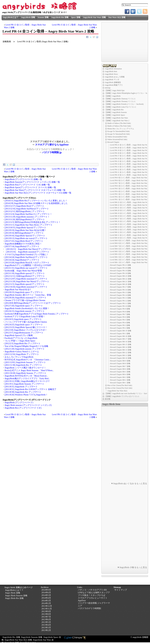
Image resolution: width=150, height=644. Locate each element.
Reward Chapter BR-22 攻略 (121, 279)
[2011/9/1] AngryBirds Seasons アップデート (24, 384)
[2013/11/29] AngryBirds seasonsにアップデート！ (27, 217)
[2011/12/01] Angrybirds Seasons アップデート (25, 362)
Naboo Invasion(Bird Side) (117, 137)
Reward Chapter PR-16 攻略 (121, 290)
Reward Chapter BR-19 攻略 (121, 331)
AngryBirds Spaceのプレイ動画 (19, 335)
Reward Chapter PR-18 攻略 (121, 273)
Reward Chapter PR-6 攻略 (120, 317)
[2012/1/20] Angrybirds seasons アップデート (25, 349)
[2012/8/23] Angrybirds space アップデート (24, 292)
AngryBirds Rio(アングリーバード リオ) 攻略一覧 (27, 185)
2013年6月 (46, 620)
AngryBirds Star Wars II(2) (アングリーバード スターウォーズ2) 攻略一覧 (38, 193)
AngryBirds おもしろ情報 (115, 77)
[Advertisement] (27, 119)
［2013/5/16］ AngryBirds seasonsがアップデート (27, 252)
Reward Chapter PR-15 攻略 (121, 292)
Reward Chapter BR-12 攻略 (121, 353)
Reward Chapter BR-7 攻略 (120, 366)
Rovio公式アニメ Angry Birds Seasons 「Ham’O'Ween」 (30, 370)
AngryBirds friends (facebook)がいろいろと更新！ (27, 308)
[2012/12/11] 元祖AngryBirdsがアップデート (25, 276)
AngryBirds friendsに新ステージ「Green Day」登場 (28, 295)
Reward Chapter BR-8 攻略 (120, 363)
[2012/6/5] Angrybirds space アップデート (23, 319)
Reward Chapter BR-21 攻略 (121, 282)
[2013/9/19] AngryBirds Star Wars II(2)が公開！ (26, 230)
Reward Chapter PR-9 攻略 (120, 309)
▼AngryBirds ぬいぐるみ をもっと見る (129, 484)
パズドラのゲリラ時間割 (89, 608)
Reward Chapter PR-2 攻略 (120, 328)
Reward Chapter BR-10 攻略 (121, 358)
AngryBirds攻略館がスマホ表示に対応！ (23, 244)
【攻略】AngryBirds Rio (114, 110)
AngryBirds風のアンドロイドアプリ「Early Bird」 (28, 379)
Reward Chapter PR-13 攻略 (121, 298)
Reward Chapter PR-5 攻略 (120, 320)
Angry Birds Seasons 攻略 (16, 596)
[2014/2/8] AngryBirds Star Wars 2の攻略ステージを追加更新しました (36, 203)
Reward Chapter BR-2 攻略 (120, 380)
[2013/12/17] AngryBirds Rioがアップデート (24, 206)
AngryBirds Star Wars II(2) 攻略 (18, 640)
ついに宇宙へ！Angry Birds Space (20, 341)
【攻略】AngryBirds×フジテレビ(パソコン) (122, 396)
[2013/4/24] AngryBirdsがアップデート (22, 260)
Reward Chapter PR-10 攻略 (121, 306)
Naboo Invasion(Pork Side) (117, 139)
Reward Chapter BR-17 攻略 (121, 339)
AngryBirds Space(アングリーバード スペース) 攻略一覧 (30, 187)
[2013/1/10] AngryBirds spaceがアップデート (25, 273)
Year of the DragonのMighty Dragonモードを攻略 (27, 346)
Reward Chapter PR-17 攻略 (121, 287)
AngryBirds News (111, 74)
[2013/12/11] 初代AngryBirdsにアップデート (25, 211)
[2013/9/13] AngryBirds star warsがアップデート (26, 238)
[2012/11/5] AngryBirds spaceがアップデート (25, 284)
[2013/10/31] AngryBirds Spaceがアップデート (25, 228)
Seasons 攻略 (43, 17)
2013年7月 (46, 617)
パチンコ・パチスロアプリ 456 (92, 590)
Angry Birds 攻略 (13, 593)
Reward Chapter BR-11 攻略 (121, 355)
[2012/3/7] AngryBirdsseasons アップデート (24, 333)
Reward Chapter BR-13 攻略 (121, 350)
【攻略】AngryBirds (113, 96)
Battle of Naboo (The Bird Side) (119, 123)
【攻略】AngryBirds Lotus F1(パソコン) (120, 107)
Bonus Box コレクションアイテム (121, 129)
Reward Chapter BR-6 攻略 (120, 369)
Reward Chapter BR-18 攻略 (121, 336)
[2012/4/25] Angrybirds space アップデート (24, 325)
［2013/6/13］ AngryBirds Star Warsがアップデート (28, 249)
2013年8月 (46, 614)
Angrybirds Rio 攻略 (60, 17)
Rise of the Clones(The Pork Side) (120, 388)
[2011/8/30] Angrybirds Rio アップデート (23, 392)
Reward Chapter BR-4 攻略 (120, 374)
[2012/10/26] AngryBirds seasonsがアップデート (26, 287)
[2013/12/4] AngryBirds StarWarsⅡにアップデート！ (28, 214)
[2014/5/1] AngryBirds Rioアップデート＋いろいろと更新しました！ (36, 201)
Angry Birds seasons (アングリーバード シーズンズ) (28, 405)
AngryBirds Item (111, 71)
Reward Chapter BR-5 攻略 (120, 372)
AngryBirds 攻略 (28, 17)
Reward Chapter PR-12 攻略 (121, 301)
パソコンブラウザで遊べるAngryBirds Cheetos (26, 322)
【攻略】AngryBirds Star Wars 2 (117, 121)
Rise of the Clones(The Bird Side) (120, 385)
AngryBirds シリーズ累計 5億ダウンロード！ (25, 368)
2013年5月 (46, 622)
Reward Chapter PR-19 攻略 (121, 271)
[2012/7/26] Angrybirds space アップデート (24, 306)
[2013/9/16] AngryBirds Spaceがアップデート (25, 236)
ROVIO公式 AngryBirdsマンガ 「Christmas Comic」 (28, 360)
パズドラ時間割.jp (52, 152)
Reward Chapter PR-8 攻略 (120, 312)
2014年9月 (46, 590)
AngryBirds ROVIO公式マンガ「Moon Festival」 (27, 376)
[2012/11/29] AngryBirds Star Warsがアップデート (27, 281)
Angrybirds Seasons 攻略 (32, 637)
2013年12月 (47, 606)
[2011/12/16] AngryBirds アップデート (22, 354)
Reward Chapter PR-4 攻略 (120, 323)
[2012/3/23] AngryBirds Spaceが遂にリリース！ (26, 327)
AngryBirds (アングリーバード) (19, 402)
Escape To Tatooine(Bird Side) (119, 131)
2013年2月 (46, 630)
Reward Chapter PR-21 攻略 (121, 265)
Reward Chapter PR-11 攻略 (121, 303)
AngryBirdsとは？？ (14, 590)
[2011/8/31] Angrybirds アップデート (21, 387)
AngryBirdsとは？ (11, 17)
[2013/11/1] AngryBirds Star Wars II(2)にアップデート (29, 225)
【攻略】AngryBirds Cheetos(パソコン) (120, 99)
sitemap (108, 88)
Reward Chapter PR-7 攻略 (120, 314)
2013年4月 (46, 625)
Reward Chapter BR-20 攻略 (121, 284)
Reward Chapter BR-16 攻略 (121, 342)
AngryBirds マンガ (112, 80)
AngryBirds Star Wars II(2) (117, 391)
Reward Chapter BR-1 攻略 (120, 383)
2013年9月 (46, 611)
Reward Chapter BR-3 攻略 (120, 377)
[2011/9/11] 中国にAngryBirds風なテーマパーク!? (27, 381)
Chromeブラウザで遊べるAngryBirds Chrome (25, 300)
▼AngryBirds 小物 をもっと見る (132, 567)
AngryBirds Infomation (113, 69)
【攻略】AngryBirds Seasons (116, 112)
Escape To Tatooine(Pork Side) (119, 134)
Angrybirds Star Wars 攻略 (94, 17)
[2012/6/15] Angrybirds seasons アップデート (25, 311)
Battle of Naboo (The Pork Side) (119, 126)
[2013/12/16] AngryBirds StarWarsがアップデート (27, 209)
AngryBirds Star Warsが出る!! (18, 290)
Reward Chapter (113, 142)
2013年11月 (47, 609)
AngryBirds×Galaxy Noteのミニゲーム (22, 352)
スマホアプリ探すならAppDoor (52, 145)
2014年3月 (46, 601)
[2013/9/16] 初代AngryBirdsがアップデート (24, 233)
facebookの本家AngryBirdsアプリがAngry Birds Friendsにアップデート (37, 314)
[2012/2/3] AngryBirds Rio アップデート (23, 343)
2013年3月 (46, 628)
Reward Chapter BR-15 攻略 (121, 344)
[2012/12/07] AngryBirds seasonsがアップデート (26, 279)
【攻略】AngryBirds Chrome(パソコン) (120, 101)
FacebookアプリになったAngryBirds (21, 338)
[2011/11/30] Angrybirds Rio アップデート (23, 365)
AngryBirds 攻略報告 (113, 82)
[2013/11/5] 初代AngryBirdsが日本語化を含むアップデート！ (33, 222)
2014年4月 (46, 598)
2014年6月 (46, 593)
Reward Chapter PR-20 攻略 (121, 268)
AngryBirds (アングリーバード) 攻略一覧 (23, 179)
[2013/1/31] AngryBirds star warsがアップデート (26, 268)
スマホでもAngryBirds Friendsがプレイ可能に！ (27, 255)
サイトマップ (121, 590)
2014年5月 (46, 595)
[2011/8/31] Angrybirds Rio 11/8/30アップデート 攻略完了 (31, 389)
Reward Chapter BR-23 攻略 (121, 276)
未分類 (108, 399)
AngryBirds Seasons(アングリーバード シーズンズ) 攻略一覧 (32, 182)
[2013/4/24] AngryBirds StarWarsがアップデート (26, 257)
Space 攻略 (76, 17)
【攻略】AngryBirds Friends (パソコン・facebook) (124, 104)
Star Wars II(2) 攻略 (117, 17)
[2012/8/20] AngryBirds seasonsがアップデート (26, 298)
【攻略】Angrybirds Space (115, 115)
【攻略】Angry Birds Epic (115, 90)
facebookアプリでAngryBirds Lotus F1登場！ (25, 317)
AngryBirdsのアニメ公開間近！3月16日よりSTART (28, 265)
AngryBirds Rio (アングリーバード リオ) (23, 408)
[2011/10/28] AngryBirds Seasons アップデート (25, 373)
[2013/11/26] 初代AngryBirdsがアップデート (25, 219)
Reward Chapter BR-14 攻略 (121, 347)
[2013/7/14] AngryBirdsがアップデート (22, 246)
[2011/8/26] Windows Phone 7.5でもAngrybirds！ (26, 395)
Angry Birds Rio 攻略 (14, 598)
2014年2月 (46, 603)
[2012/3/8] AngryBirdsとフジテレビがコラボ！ (26, 330)
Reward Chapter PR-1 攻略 (120, 334)
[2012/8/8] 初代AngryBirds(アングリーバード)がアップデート (33, 303)
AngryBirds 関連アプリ (114, 85)
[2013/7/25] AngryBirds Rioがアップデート (24, 241)
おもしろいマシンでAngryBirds (19, 357)
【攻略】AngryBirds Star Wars (116, 118)
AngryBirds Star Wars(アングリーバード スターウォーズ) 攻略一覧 (35, 190)
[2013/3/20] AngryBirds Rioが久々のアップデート (27, 263)
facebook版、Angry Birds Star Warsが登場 (23, 271)
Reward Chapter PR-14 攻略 (121, 295)
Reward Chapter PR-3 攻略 (120, 325)
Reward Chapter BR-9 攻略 (120, 361)
